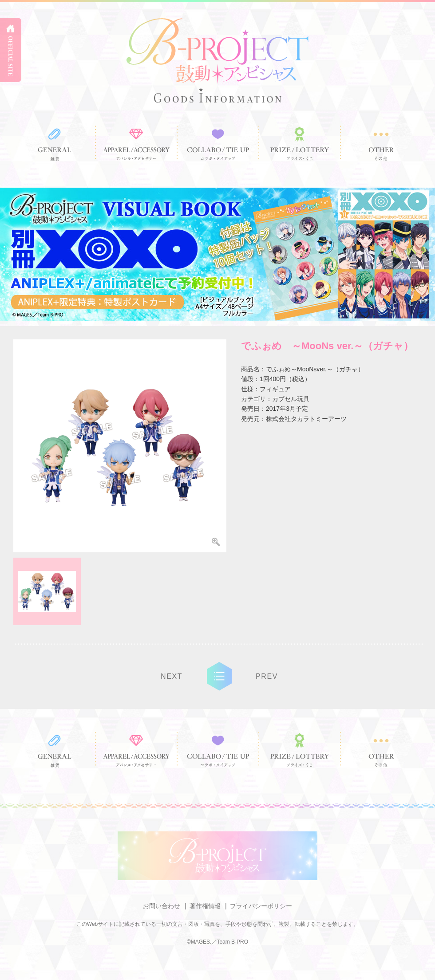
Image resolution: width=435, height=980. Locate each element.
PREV (267, 676)
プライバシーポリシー (261, 906)
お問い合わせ (162, 906)
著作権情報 (205, 906)
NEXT (172, 676)
